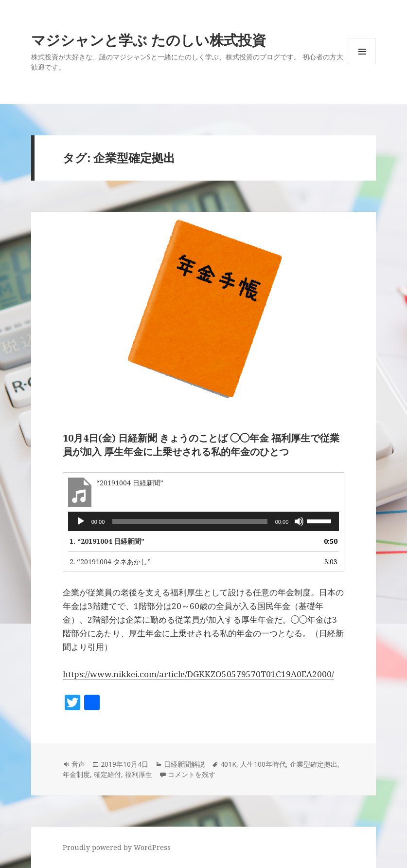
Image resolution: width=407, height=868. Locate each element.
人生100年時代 (263, 764)
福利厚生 (139, 774)
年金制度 (76, 774)
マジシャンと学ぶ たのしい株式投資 (149, 40)
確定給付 (107, 774)
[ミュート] (299, 521)
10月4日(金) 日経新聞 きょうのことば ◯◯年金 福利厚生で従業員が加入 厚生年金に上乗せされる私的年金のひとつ (201, 445)
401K (228, 764)
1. (107, 541)
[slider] (190, 521)
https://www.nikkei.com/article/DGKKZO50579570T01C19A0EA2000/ (198, 674)
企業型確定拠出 (314, 764)
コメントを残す (192, 774)
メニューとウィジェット (362, 65)
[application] (204, 521)
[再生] (81, 521)
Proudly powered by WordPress (117, 847)
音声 (78, 764)
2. (110, 562)
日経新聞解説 (184, 764)
